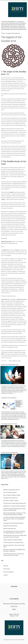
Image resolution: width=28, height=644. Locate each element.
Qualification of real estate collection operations (14, 506)
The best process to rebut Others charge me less (15, 503)
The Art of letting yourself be (10, 492)
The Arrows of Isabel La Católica (11, 501)
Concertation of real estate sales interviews (13, 523)
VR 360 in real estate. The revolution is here (13, 543)
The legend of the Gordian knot (10, 498)
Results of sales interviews (10, 529)
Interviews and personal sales (10, 526)
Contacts (5, 575)
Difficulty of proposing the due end (11, 490)
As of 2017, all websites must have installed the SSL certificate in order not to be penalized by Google (14, 519)
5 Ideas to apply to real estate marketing (13, 540)
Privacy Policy (7, 569)
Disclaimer (6, 566)
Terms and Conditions (8, 572)
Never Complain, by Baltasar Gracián (12, 495)
